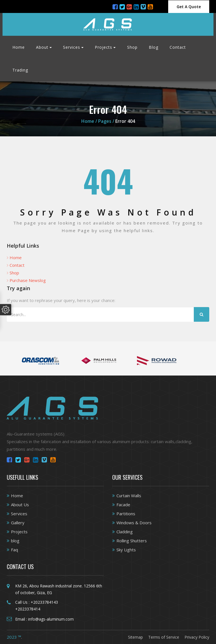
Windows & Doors (134, 523)
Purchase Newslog (28, 280)
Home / (90, 121)
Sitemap (135, 637)
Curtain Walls (129, 496)
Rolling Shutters (132, 541)
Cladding (125, 532)
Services (72, 47)
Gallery (18, 523)
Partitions (126, 514)
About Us (20, 505)
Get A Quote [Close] (189, 7)
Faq (14, 550)
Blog (154, 47)
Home (19, 47)
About (42, 47)
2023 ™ (14, 637)
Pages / (106, 121)
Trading (20, 70)
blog (15, 541)
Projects (103, 47)
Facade (123, 505)
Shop (132, 47)
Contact (178, 47)
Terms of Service (164, 637)
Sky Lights (126, 550)
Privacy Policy (197, 637)
